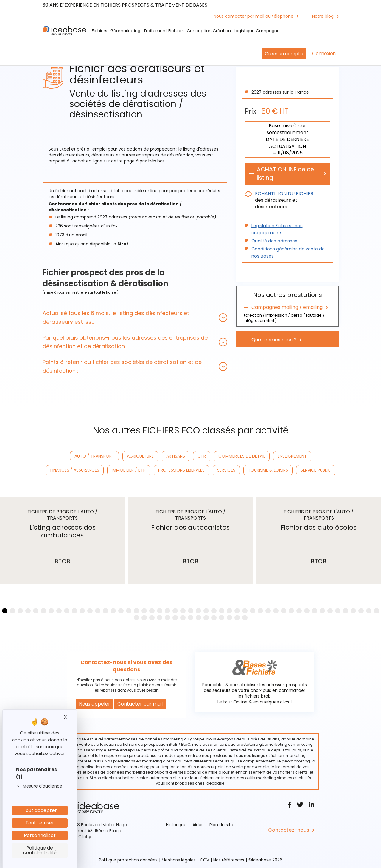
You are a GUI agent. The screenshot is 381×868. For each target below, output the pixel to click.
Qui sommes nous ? (274, 340)
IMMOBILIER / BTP (129, 470)
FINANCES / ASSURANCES (75, 470)
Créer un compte (284, 54)
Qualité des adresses (273, 241)
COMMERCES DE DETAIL (242, 456)
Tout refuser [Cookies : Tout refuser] (40, 823)
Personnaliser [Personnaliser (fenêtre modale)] (40, 835)
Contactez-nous (288, 830)
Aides (198, 825)
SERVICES (226, 470)
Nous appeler (95, 704)
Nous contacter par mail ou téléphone (254, 16)
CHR (202, 456)
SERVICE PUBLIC (316, 470)
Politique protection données (127, 860)
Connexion (324, 54)
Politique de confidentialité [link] (40, 850)
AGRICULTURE (140, 456)
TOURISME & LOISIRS (268, 470)
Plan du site (221, 825)
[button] (135, 317)
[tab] (135, 317)
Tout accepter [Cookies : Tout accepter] (40, 810)
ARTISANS (176, 456)
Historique (176, 825)
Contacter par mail (140, 704)
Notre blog (323, 16)
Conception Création (209, 31)
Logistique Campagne (257, 31)
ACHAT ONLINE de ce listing (287, 174)
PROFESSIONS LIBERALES (181, 470)
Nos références (230, 860)
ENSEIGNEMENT (292, 456)
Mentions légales (179, 860)
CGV (205, 860)
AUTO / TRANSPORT (94, 456)
